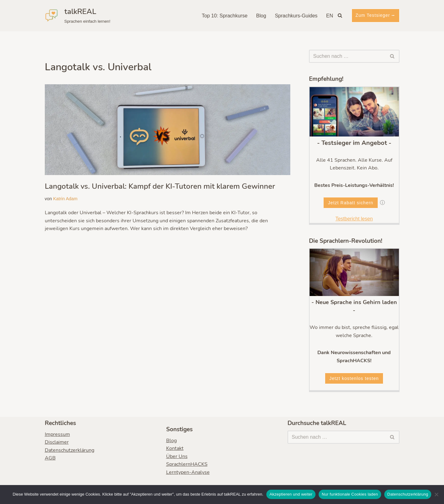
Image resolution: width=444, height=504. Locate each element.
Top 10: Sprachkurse (225, 16)
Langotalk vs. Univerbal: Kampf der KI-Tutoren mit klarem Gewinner (160, 186)
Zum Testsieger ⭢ (376, 15)
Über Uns (177, 456)
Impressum (57, 434)
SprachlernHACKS (187, 465)
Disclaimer (57, 442)
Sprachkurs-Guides (296, 16)
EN (329, 16)
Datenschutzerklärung (70, 450)
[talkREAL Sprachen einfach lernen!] (78, 16)
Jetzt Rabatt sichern (351, 203)
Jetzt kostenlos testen (354, 378)
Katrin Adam (65, 199)
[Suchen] (340, 15)
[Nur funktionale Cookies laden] (436, 494)
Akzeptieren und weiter (291, 494)
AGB (50, 458)
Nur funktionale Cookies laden (350, 494)
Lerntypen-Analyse (188, 472)
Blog (261, 16)
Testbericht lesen (354, 219)
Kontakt (175, 449)
